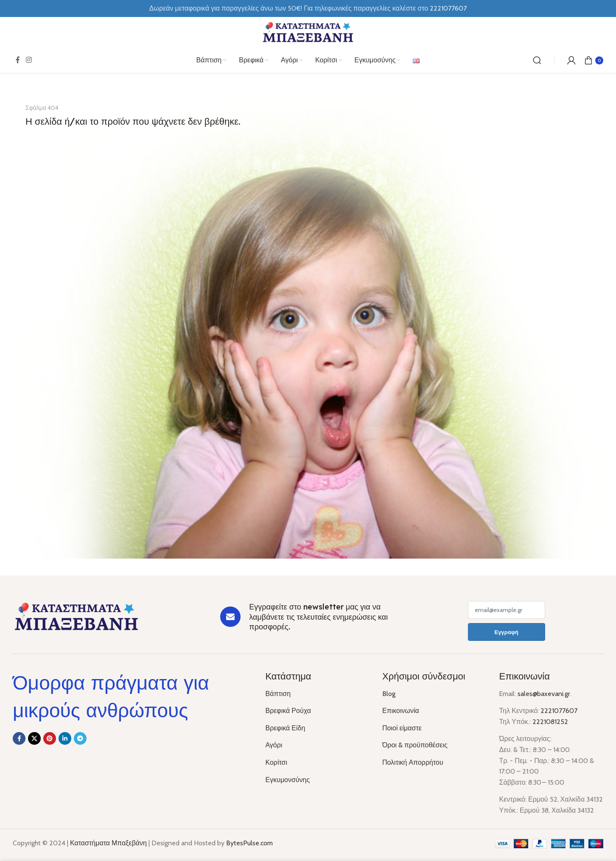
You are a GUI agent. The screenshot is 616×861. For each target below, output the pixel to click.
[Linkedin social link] (65, 738)
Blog (389, 694)
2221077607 (559, 711)
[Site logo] (308, 32)
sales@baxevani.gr (544, 694)
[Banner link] (308, 324)
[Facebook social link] (18, 60)
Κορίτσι (276, 762)
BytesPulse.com (249, 843)
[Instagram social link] (29, 60)
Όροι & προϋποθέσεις (415, 745)
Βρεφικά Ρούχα (288, 711)
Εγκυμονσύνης (287, 780)
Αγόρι (274, 745)
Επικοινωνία (401, 711)
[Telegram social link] (80, 738)
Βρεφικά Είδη (285, 728)
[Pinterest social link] (50, 738)
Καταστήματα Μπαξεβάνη (108, 843)
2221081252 (550, 722)
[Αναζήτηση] (537, 60)
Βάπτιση (278, 694)
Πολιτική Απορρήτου (413, 762)
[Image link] (76, 616)
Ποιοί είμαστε (402, 728)
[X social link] (34, 738)
